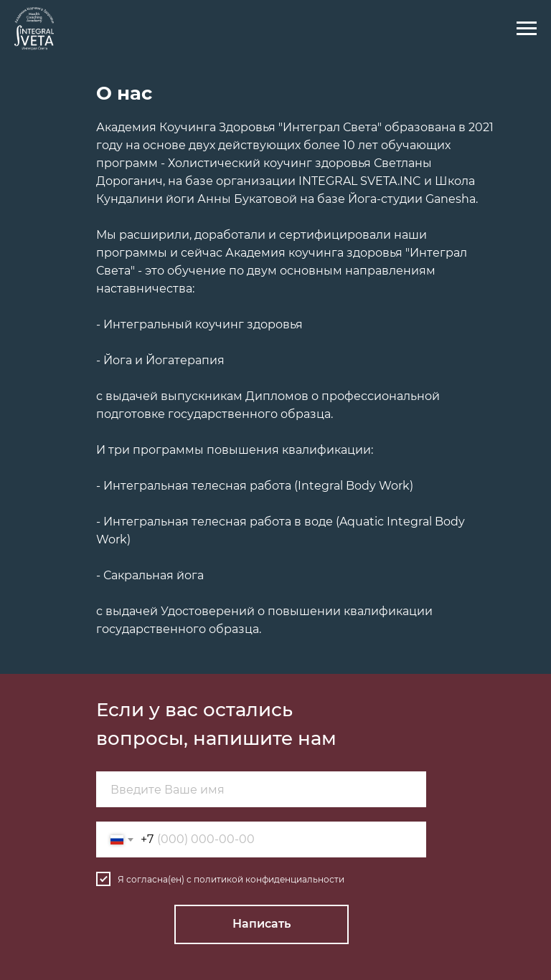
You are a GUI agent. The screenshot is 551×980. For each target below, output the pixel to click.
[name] (261, 789)
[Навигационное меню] (527, 29)
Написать (262, 924)
